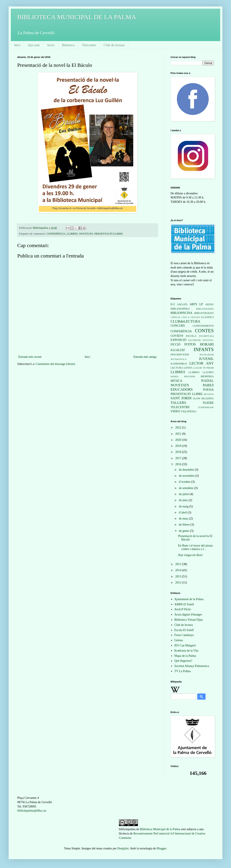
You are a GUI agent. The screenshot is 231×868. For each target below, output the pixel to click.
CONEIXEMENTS (203, 326)
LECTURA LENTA (182, 368)
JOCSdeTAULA (179, 359)
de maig (184, 506)
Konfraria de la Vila (186, 651)
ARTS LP (196, 304)
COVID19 (177, 336)
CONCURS (178, 326)
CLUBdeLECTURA (185, 321)
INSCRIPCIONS (180, 355)
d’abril (183, 512)
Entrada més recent (30, 357)
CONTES (204, 331)
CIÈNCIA (175, 317)
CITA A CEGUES (191, 317)
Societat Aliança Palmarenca (192, 666)
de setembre (186, 488)
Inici (17, 45)
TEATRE (208, 403)
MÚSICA (176, 381)
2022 (179, 428)
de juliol (184, 494)
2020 (179, 440)
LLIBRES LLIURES (201, 372)
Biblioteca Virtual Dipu (189, 620)
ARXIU (209, 304)
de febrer (185, 525)
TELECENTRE (180, 407)
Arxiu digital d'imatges (188, 615)
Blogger (161, 848)
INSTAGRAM (207, 355)
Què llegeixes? (183, 661)
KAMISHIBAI (179, 364)
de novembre (187, 476)
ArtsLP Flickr (183, 609)
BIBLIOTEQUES (204, 313)
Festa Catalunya (184, 635)
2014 (179, 570)
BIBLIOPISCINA (181, 313)
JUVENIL (206, 359)
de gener (184, 531)
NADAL (207, 381)
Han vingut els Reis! (191, 555)
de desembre (187, 470)
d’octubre (185, 482)
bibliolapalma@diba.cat (32, 811)
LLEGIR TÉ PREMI (203, 368)
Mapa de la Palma (185, 656)
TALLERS (178, 403)
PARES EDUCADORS (192, 387)
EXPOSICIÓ (178, 340)
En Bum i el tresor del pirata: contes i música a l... (196, 547)
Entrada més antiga (145, 357)
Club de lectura (114, 45)
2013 (179, 576)
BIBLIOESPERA (180, 309)
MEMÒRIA (207, 376)
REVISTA (209, 394)
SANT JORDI (181, 398)
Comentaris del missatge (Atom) (55, 364)
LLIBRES (72, 234)
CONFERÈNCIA (56, 234)
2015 (179, 564)
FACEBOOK (194, 340)
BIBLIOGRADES (205, 309)
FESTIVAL (208, 340)
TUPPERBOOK (206, 407)
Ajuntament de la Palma (189, 599)
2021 (179, 434)
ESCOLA (191, 336)
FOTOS (190, 344)
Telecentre (89, 45)
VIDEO (175, 411)
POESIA (208, 390)
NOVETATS (86, 234)
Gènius (179, 640)
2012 (179, 583)
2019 (179, 446)
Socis (51, 45)
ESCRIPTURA (206, 336)
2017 (179, 458)
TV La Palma (183, 671)
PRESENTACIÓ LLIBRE (109, 234)
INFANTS (204, 349)
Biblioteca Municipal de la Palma (160, 829)
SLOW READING (203, 398)
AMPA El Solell (184, 604)
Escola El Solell (184, 630)
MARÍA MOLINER (183, 376)
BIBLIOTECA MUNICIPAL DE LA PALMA (77, 17)
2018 (179, 452)
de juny (184, 500)
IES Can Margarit (185, 645)
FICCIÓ (176, 344)
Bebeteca (68, 45)
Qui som (34, 45)
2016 (179, 464)
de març (184, 519)
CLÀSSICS (207, 317)
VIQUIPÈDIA (189, 411)
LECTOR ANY (202, 363)
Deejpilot (123, 848)
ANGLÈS (182, 304)
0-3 (173, 304)
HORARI (207, 344)
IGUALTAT (178, 350)
